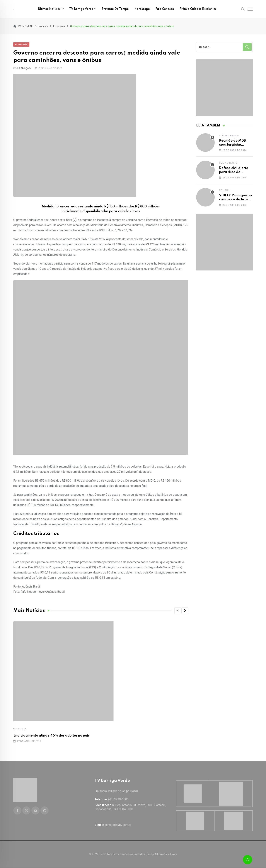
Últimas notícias (49, 9)
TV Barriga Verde (81, 9)
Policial (224, 190)
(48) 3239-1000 (118, 799)
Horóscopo (142, 9)
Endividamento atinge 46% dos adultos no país (51, 736)
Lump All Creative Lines (162, 854)
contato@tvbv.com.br (118, 825)
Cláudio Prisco (229, 136)
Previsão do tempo (115, 9)
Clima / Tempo (228, 163)
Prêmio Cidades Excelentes (198, 9)
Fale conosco (165, 9)
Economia (20, 729)
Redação (25, 68)
